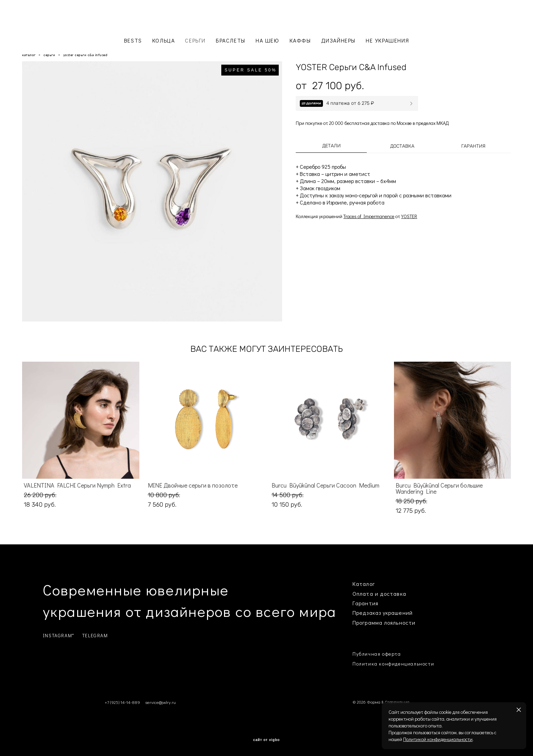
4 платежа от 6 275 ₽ (350, 103)
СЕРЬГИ (195, 40)
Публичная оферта (377, 654)
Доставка (402, 146)
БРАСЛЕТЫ (231, 40)
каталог (29, 55)
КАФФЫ (300, 40)
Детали (331, 146)
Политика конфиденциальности (393, 664)
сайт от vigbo (266, 740)
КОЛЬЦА (164, 40)
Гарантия (473, 146)
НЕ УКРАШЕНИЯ (387, 40)
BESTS (133, 40)
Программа (367, 622)
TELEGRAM (95, 635)
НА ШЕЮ (268, 40)
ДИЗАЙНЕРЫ (338, 40)
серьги (49, 55)
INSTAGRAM (57, 635)
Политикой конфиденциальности (438, 739)
